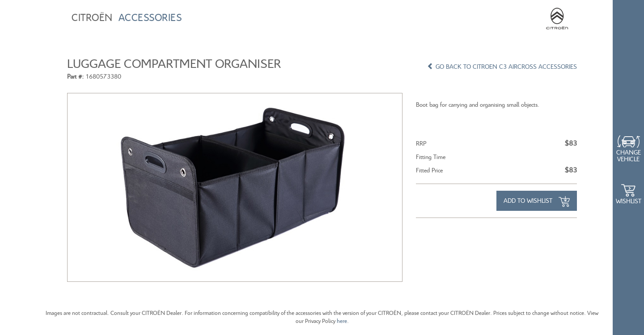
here (342, 321)
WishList (629, 201)
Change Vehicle (629, 155)
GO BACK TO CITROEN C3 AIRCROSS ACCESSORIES (502, 66)
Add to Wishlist (537, 201)
